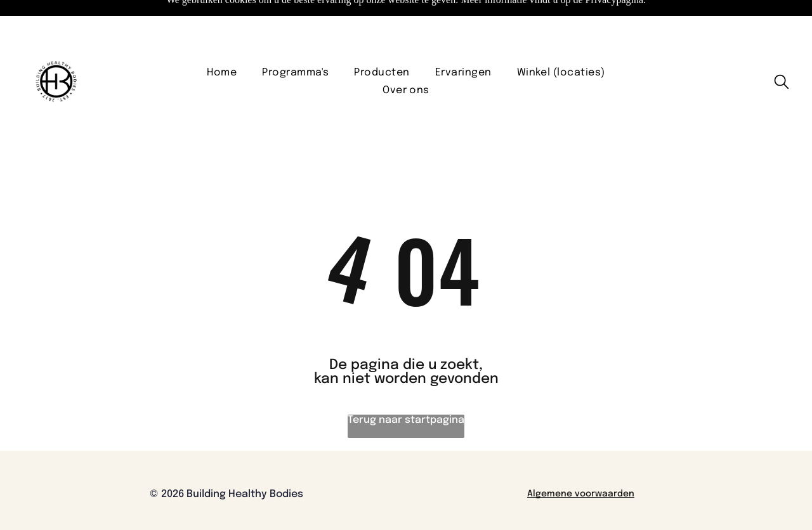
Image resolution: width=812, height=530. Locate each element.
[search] (782, 51)
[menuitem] (222, 41)
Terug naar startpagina (406, 388)
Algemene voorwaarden (581, 462)
